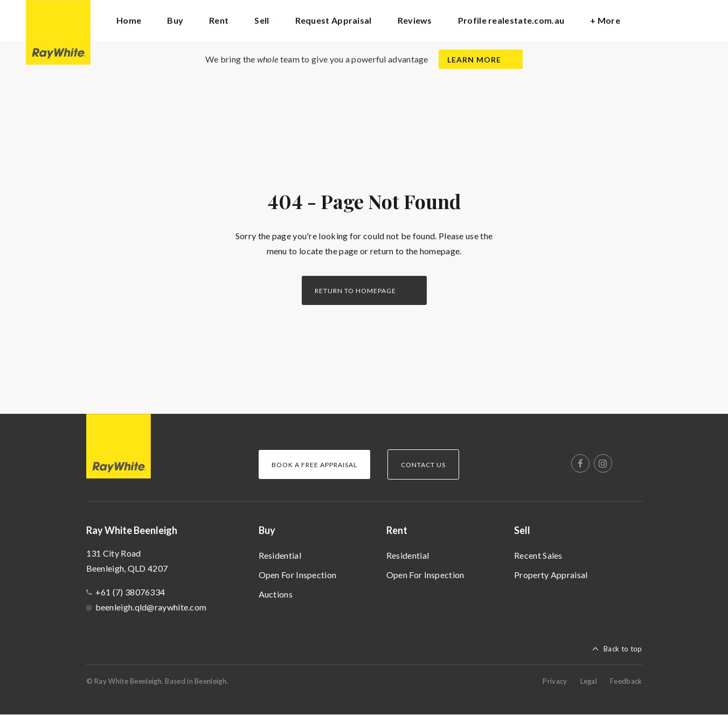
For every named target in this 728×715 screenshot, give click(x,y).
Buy (267, 530)
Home (129, 20)
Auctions (276, 594)
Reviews (415, 20)
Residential (280, 555)
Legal (589, 681)
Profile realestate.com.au (511, 20)
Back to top (623, 649)
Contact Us (423, 465)
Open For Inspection (298, 575)
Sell (522, 530)
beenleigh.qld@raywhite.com (151, 607)
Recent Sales (538, 555)
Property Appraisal (551, 575)
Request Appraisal (334, 20)
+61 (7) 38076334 (130, 592)
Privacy (555, 681)
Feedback (626, 681)
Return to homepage (355, 291)
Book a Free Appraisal (314, 465)
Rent (397, 530)
